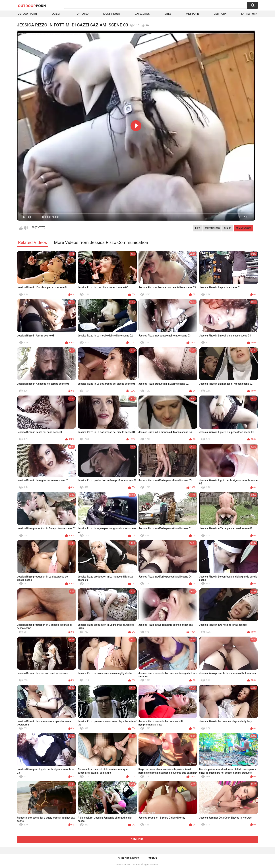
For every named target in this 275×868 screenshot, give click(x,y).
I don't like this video (26, 228)
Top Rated (82, 14)
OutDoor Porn (134, 865)
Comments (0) (243, 228)
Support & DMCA (129, 858)
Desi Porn (220, 14)
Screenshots (212, 228)
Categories (142, 14)
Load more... (137, 839)
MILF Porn (192, 14)
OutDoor (32, 6)
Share (228, 228)
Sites (168, 14)
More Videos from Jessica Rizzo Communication (101, 242)
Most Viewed (112, 14)
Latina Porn (249, 14)
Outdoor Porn (27, 14)
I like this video (21, 228)
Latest (56, 14)
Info (198, 228)
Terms (153, 858)
